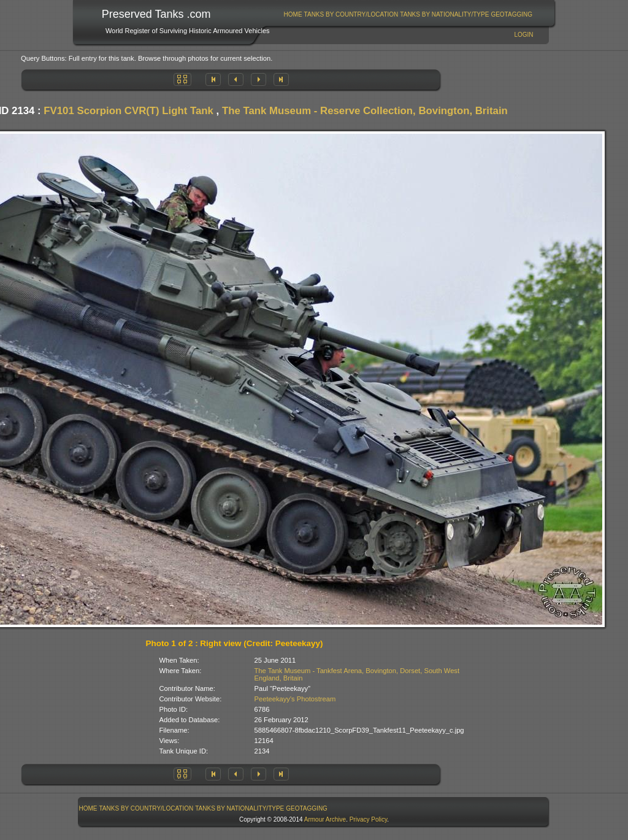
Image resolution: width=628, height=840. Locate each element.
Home (293, 14)
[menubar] (408, 14)
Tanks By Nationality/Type (444, 14)
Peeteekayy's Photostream (295, 699)
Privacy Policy (369, 819)
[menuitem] (293, 14)
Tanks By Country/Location (351, 14)
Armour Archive (325, 819)
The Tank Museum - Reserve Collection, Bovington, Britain (365, 111)
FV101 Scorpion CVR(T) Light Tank (128, 111)
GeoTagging (511, 14)
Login (523, 35)
